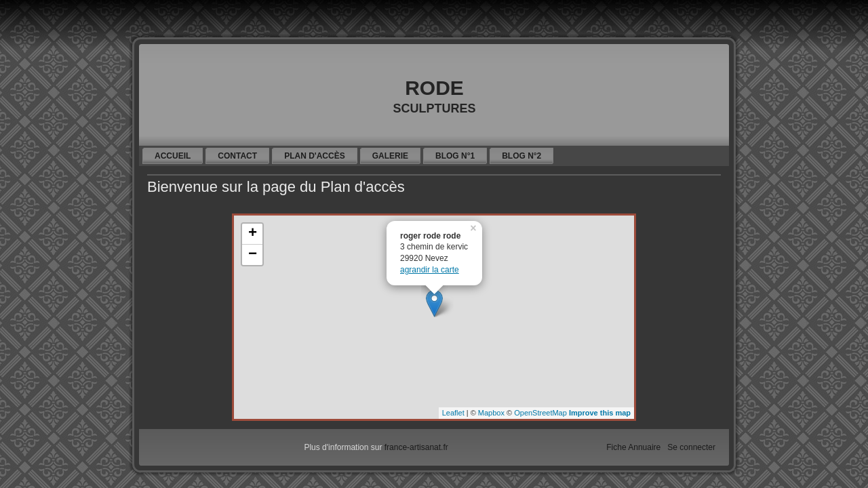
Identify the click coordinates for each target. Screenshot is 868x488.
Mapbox (491, 413)
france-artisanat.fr (416, 447)
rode (434, 85)
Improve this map (600, 413)
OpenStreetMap (540, 413)
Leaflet (453, 413)
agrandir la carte (430, 270)
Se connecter (691, 447)
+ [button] (253, 234)
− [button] (253, 255)
